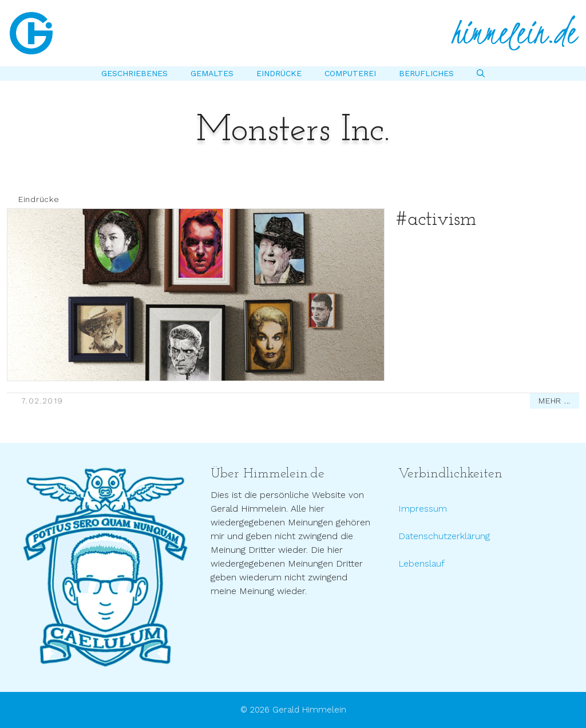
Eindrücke (279, 73)
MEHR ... (555, 401)
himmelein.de (514, 33)
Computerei (350, 73)
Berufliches (426, 73)
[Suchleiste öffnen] (481, 74)
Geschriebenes (134, 73)
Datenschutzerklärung (444, 536)
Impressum (423, 509)
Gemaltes (212, 73)
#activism (436, 220)
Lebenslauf (421, 563)
